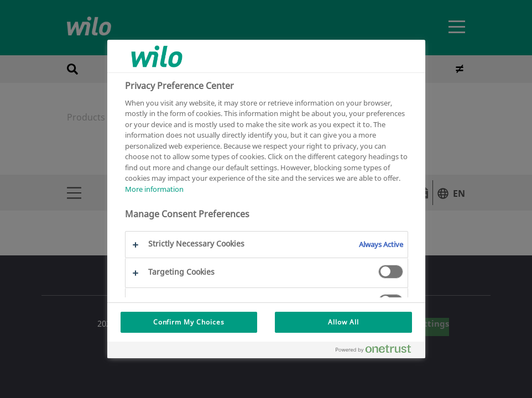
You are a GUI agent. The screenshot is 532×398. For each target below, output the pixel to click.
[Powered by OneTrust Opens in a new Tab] (378, 351)
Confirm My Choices (189, 322)
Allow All (343, 322)
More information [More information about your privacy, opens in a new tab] (154, 189)
